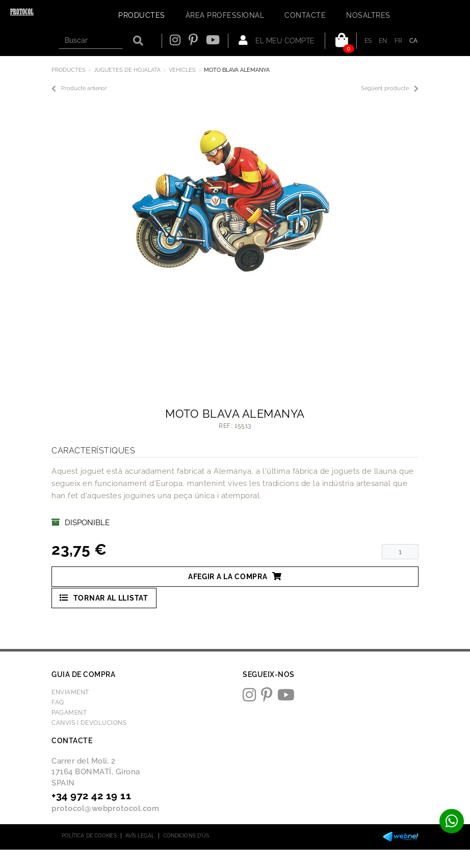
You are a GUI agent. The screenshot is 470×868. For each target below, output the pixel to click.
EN (383, 41)
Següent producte (390, 89)
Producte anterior (79, 89)
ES (368, 41)
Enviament (70, 692)
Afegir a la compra (235, 576)
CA (414, 41)
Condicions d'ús (186, 836)
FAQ (58, 702)
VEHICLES (182, 70)
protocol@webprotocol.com (105, 808)
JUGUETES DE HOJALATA (127, 70)
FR (399, 41)
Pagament (69, 713)
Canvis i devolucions (89, 723)
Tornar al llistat (104, 598)
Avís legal (140, 836)
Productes (69, 70)
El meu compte (277, 40)
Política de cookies (89, 836)
